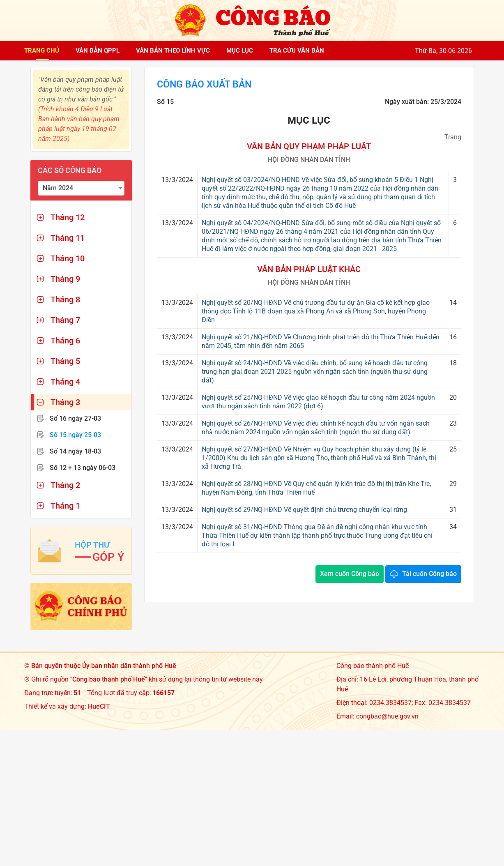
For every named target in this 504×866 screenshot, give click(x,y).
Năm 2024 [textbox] (58, 188)
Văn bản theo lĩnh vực (173, 51)
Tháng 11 (68, 238)
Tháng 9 (65, 279)
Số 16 (75, 418)
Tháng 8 (65, 299)
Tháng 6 (65, 341)
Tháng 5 (65, 361)
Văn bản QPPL (98, 51)
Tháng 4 (65, 382)
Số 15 (75, 435)
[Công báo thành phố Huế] (252, 20)
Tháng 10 (68, 258)
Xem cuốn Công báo (350, 574)
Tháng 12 (68, 217)
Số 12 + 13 (83, 468)
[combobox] (81, 188)
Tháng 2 (65, 485)
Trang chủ (42, 51)
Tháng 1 (65, 506)
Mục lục (240, 51)
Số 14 (75, 451)
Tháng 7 (65, 320)
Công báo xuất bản (206, 85)
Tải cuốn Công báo (429, 574)
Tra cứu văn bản (297, 51)
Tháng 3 (65, 402)
